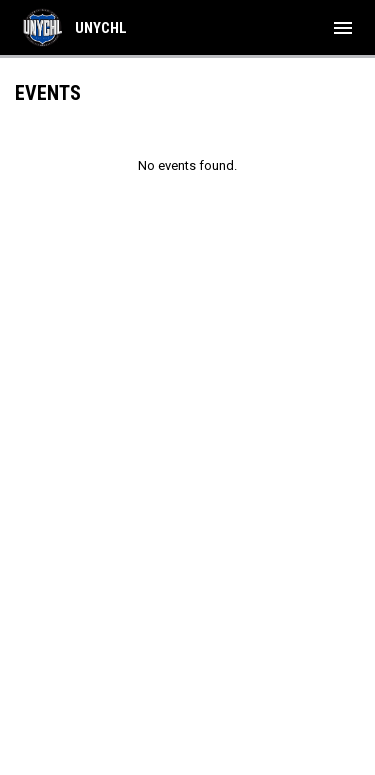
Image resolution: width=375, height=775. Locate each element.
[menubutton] (343, 28)
